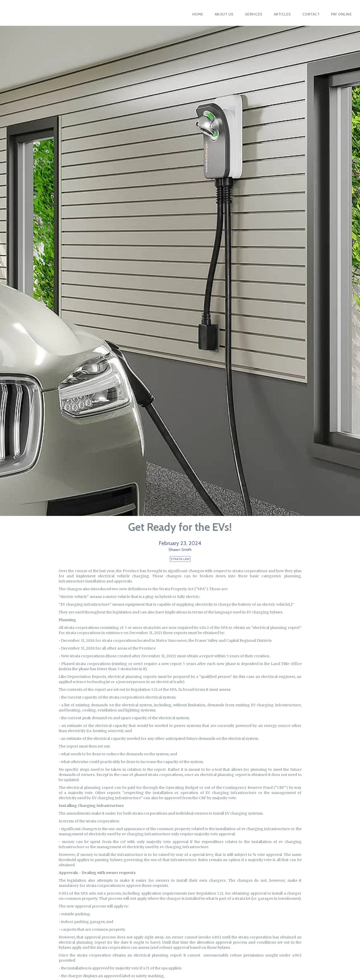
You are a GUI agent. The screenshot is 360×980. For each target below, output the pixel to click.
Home (198, 14)
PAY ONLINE (341, 14)
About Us (224, 14)
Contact (311, 14)
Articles (282, 14)
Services (254, 14)
